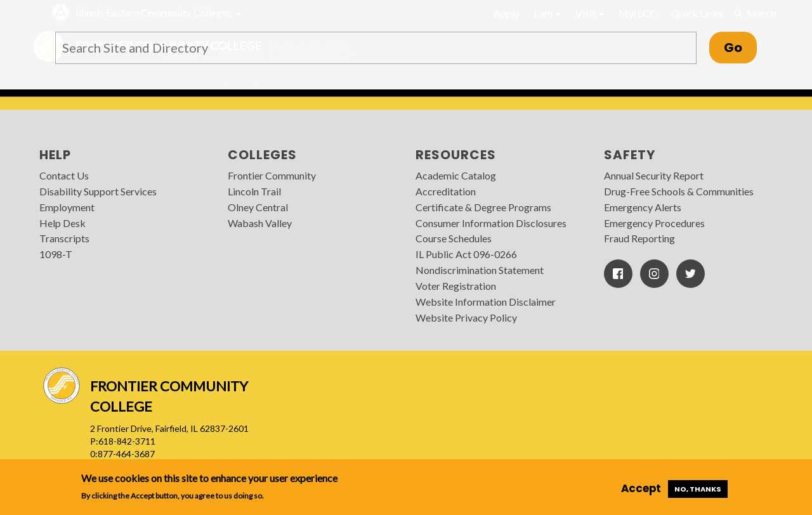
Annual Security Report (654, 175)
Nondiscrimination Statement (480, 270)
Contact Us (64, 175)
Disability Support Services (98, 191)
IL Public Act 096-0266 (466, 254)
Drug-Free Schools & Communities (679, 191)
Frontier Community (272, 175)
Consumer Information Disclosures (491, 223)
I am (547, 13)
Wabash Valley (260, 223)
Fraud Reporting (639, 238)
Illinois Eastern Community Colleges (154, 12)
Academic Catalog (456, 175)
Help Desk (62, 223)
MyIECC (638, 13)
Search (755, 13)
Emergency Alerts (643, 207)
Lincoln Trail (254, 191)
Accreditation (446, 191)
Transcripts (64, 238)
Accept (641, 488)
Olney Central (258, 207)
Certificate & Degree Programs (483, 207)
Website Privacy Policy (466, 317)
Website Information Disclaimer (486, 302)
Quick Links (697, 13)
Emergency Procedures (654, 223)
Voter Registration (456, 286)
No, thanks (698, 489)
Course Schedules (454, 238)
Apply (507, 13)
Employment (67, 207)
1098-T (56, 254)
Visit (590, 13)
